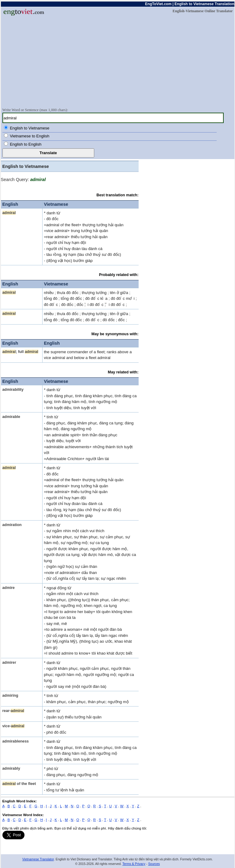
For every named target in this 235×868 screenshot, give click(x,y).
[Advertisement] (118, 61)
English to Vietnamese (30, 128)
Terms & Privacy (134, 864)
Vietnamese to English (30, 136)
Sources (154, 864)
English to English (26, 144)
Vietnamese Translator (38, 859)
